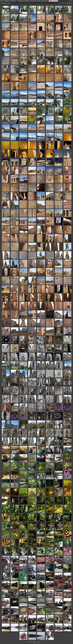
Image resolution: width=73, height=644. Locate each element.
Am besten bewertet (35, 1)
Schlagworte (7, 1)
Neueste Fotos (44, 1)
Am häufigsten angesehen (23, 1)
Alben (2, 1)
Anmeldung (70, 1)
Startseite (3, 3)
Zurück (33, 642)
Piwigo (38, 643)
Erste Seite (29, 642)
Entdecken (14, 1)
